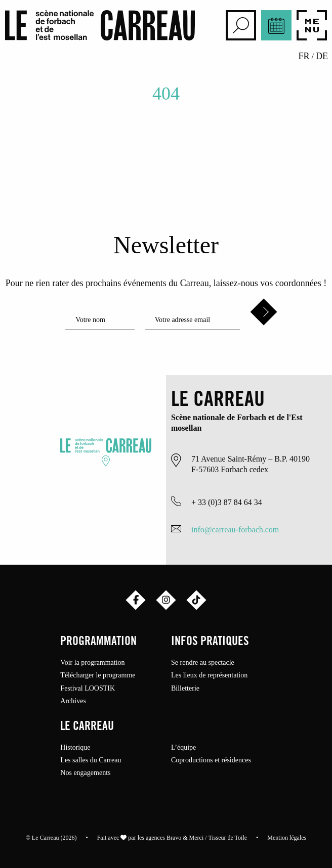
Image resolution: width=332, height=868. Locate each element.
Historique (75, 748)
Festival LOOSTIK (88, 689)
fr (304, 56)
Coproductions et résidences (211, 760)
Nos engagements (85, 773)
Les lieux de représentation (209, 675)
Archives (73, 701)
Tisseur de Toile (228, 838)
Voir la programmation (92, 663)
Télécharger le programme (98, 675)
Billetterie (185, 689)
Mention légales (287, 838)
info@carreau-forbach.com (235, 530)
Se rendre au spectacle (203, 663)
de (322, 56)
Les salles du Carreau (91, 760)
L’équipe (183, 748)
